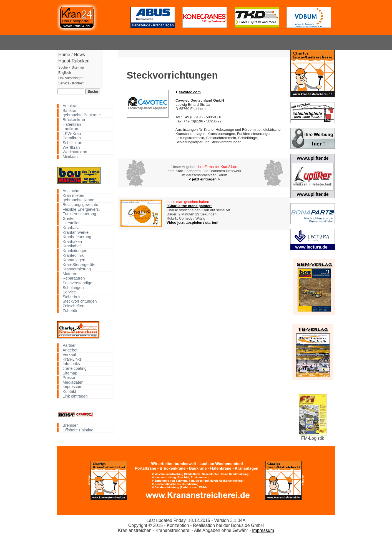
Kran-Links (72, 359)
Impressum (72, 387)
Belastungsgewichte (80, 205)
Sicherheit (71, 297)
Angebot (70, 350)
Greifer (69, 218)
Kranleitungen (75, 251)
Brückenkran (74, 120)
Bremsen (71, 425)
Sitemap (70, 373)
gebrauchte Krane (78, 200)
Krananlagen (74, 260)
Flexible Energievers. (81, 209)
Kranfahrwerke (76, 232)
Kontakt (69, 392)
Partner (69, 345)
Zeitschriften (73, 306)
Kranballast (72, 228)
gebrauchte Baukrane (82, 115)
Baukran (70, 111)
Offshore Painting (78, 430)
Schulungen (73, 287)
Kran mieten (73, 196)
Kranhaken (72, 241)
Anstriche (71, 191)
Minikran (70, 157)
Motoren (70, 274)
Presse (69, 378)
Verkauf (69, 355)
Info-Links (71, 364)
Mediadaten (73, 382)
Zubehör (70, 311)
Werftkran (71, 147)
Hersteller (71, 223)
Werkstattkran (75, 152)
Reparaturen (74, 278)
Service (69, 292)
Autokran (71, 106)
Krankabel (71, 246)
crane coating (74, 369)
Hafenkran (72, 124)
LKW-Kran (72, 134)
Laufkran (70, 129)
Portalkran (72, 138)
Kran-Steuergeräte (79, 264)
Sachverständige (77, 283)
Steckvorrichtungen (80, 301)
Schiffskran (72, 143)
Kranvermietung (77, 269)
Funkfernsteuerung (79, 214)
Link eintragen (75, 396)
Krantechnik (73, 255)
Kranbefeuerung (77, 237)
